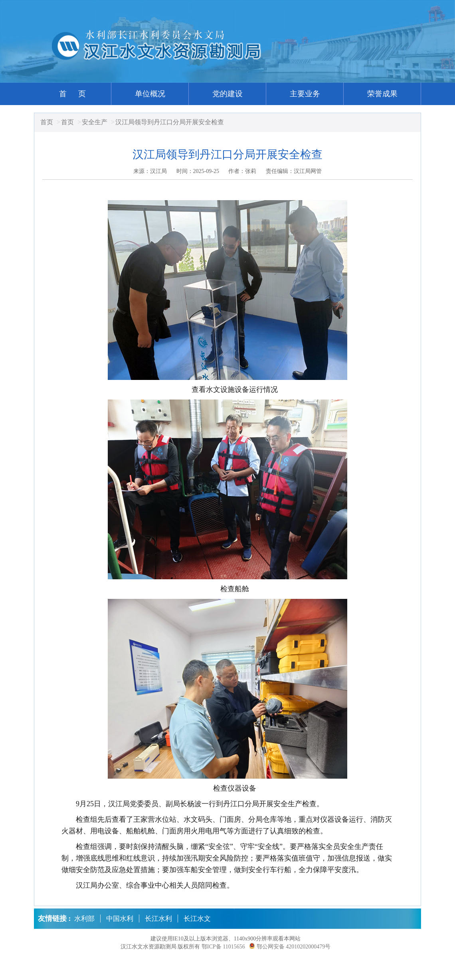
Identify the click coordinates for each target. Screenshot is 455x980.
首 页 (72, 94)
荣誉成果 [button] (382, 94)
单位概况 (150, 94)
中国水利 (120, 919)
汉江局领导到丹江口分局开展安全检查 (170, 122)
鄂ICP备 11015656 (223, 947)
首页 (47, 122)
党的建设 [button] (227, 94)
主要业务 (305, 94)
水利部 (84, 919)
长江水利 (158, 919)
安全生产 (95, 122)
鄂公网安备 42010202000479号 (294, 947)
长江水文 (197, 919)
